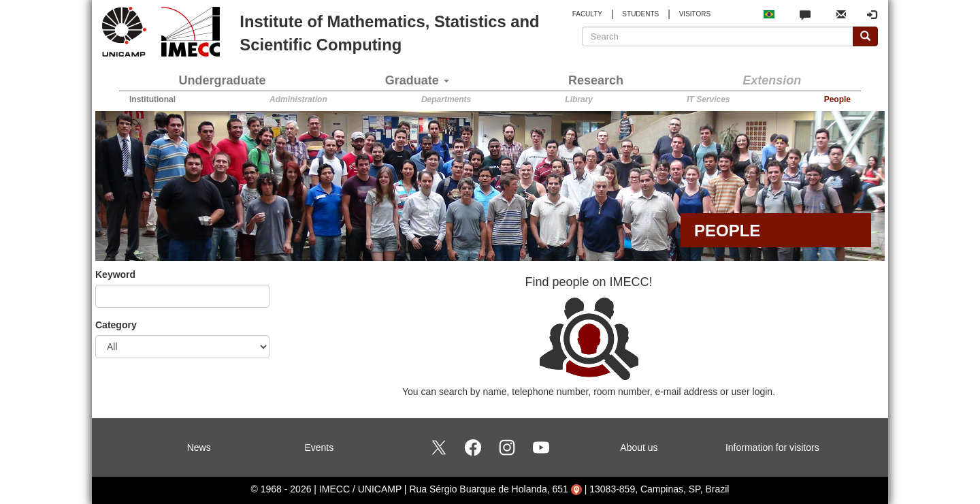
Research (596, 80)
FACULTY (587, 14)
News (199, 447)
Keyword (115, 274)
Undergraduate (223, 80)
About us (639, 447)
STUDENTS (640, 14)
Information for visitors (772, 447)
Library (579, 99)
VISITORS (695, 14)
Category (116, 325)
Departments (446, 99)
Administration (298, 99)
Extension (772, 80)
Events (319, 447)
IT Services (708, 99)
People (837, 99)
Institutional (152, 99)
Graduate (417, 80)
